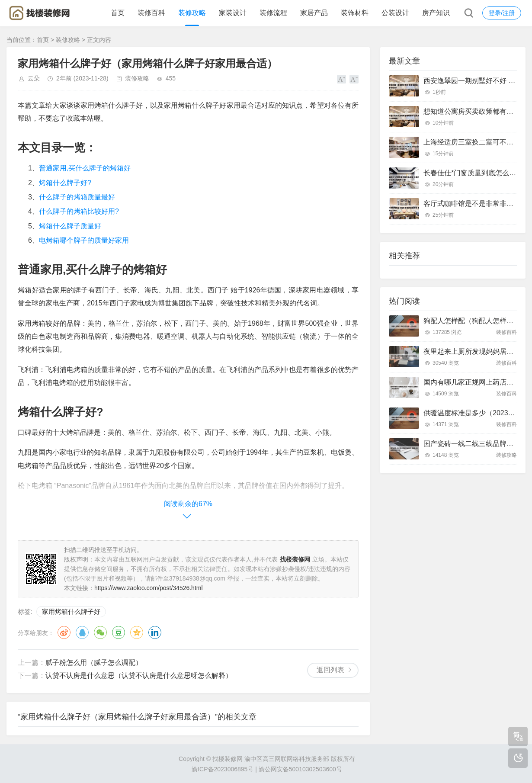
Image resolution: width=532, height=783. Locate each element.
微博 (64, 632)
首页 (118, 13)
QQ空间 (137, 632)
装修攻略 (192, 13)
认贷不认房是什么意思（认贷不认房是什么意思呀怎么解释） (139, 675)
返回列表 (330, 670)
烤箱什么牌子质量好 (70, 226)
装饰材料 (355, 13)
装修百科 (151, 13)
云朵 (34, 78)
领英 (155, 632)
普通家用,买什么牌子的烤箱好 (85, 168)
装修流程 (273, 13)
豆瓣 (119, 632)
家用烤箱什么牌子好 (71, 611)
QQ (82, 632)
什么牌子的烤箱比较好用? (79, 211)
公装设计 (395, 13)
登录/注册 (502, 13)
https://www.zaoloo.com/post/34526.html (149, 588)
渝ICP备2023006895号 (223, 769)
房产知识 (436, 13)
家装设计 (233, 13)
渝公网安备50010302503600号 (300, 769)
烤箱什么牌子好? (65, 183)
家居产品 (314, 13)
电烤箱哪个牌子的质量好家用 (84, 240)
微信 (100, 632)
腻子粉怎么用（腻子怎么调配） (94, 663)
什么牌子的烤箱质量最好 (77, 197)
